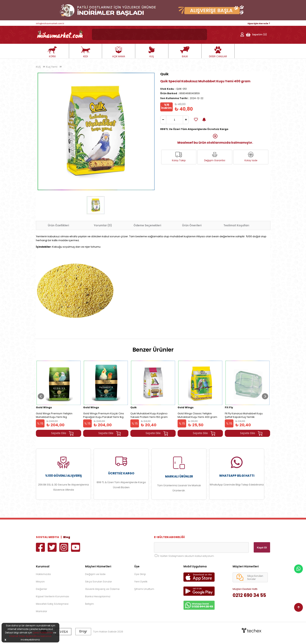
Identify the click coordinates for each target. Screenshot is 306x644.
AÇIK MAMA (119, 52)
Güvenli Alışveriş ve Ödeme (102, 589)
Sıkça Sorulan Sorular (99, 582)
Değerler (42, 589)
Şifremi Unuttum (144, 589)
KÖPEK (52, 52)
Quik (164, 74)
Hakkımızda (43, 574)
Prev (41, 396)
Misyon (40, 582)
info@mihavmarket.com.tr (50, 23)
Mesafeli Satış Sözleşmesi (52, 604)
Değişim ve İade (95, 574)
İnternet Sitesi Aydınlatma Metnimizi (30, 636)
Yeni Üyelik (141, 582)
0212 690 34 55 (249, 595)
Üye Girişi (140, 574)
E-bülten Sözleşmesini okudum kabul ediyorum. (186, 556)
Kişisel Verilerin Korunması (52, 596)
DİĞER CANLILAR (218, 52)
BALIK (185, 52)
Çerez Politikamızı (43, 633)
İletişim (89, 604)
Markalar (42, 611)
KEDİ (85, 52)
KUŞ (152, 52)
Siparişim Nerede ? (259, 23)
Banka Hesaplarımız (98, 596)
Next (265, 396)
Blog (67, 537)
